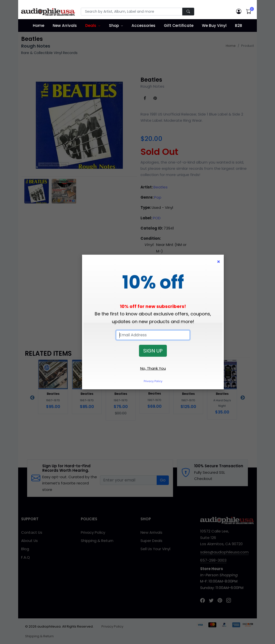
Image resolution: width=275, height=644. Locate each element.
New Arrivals (65, 26)
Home (39, 26)
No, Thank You (153, 368)
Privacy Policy (153, 381)
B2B (239, 26)
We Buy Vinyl (214, 26)
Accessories (143, 26)
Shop (114, 26)
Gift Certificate (179, 26)
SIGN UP (153, 351)
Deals (91, 26)
